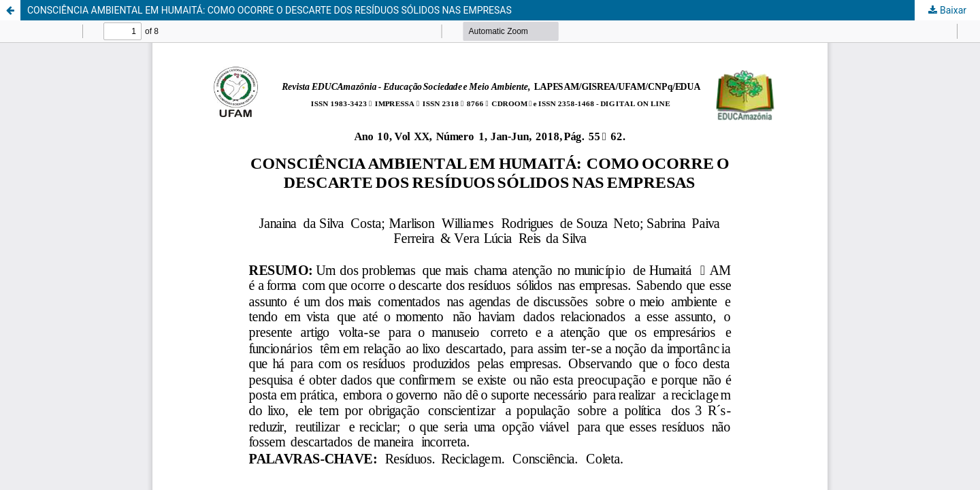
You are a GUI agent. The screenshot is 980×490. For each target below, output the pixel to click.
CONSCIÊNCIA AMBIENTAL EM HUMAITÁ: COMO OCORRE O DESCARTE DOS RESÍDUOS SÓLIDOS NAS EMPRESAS (269, 10)
